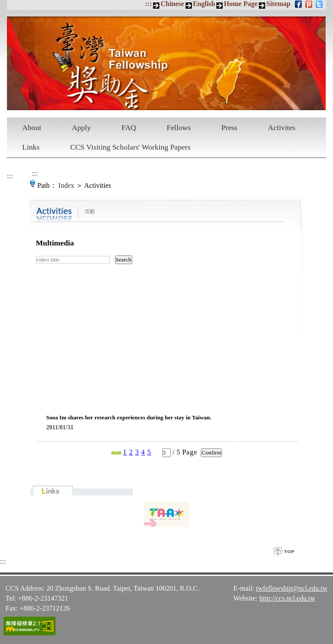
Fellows (179, 127)
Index (66, 185)
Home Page (241, 4)
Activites (282, 127)
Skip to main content (5, 5)
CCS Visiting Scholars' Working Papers (131, 147)
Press (229, 127)
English (204, 4)
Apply (82, 127)
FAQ (129, 127)
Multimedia (55, 243)
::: (148, 4)
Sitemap (278, 4)
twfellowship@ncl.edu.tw (292, 588)
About (32, 127)
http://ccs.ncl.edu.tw (287, 598)
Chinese (172, 4)
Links (31, 147)
